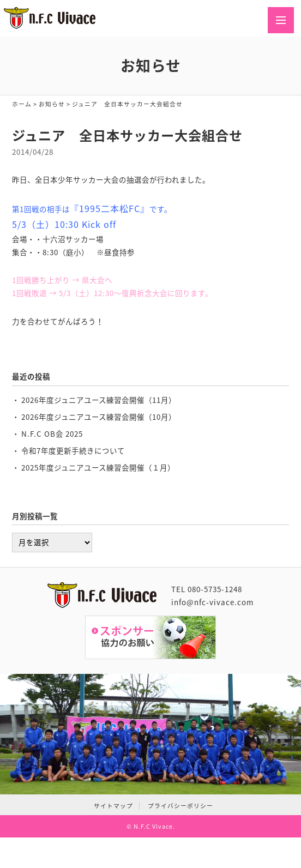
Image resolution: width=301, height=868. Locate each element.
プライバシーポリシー (180, 806)
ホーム (22, 104)
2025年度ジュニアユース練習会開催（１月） (98, 467)
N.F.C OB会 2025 (52, 433)
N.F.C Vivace (153, 826)
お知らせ (52, 104)
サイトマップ (113, 806)
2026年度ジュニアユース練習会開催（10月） (99, 417)
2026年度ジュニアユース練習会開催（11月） (99, 400)
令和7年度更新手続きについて (73, 450)
